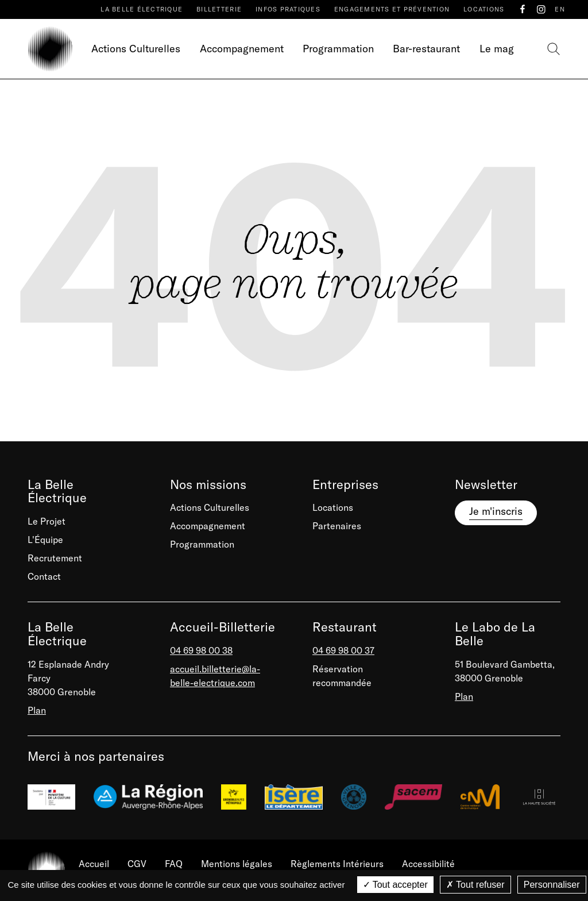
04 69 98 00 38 (201, 650)
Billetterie (219, 9)
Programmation (338, 49)
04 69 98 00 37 (343, 650)
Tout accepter (395, 885)
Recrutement (55, 558)
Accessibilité (428, 864)
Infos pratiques (288, 9)
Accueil (94, 864)
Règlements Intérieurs (337, 864)
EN (560, 9)
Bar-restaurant (426, 49)
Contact (44, 576)
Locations (484, 9)
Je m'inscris (496, 511)
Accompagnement (242, 49)
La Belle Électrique (142, 9)
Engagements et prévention (392, 9)
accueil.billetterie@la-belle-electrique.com (215, 676)
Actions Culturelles (136, 49)
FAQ (174, 864)
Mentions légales (237, 864)
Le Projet (47, 521)
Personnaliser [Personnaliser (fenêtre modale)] (552, 885)
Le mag (497, 49)
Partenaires (337, 526)
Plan (37, 710)
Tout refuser (475, 885)
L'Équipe (45, 540)
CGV (137, 864)
